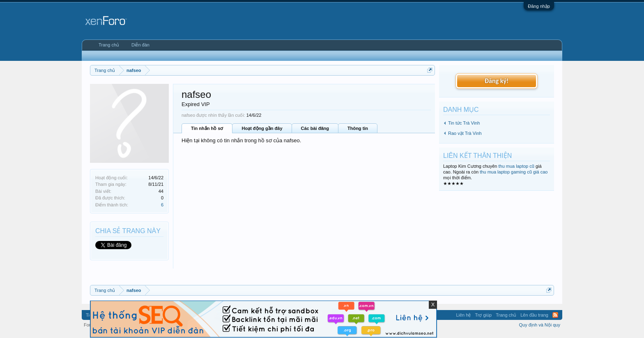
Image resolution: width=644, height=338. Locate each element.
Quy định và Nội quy (540, 325)
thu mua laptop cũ (516, 166)
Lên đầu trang (534, 315)
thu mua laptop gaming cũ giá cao (514, 172)
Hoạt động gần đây (262, 128)
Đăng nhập (539, 6)
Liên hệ (463, 315)
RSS (555, 315)
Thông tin (358, 128)
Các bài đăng (315, 128)
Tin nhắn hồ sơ (207, 128)
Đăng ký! (497, 81)
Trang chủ (109, 45)
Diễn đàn (140, 45)
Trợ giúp (483, 315)
